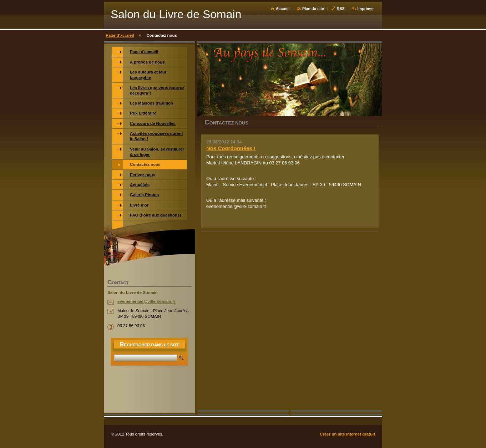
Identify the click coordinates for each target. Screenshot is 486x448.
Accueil (283, 9)
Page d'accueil (120, 35)
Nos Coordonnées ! (231, 148)
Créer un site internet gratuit (347, 434)
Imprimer (366, 9)
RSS (341, 9)
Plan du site (313, 9)
